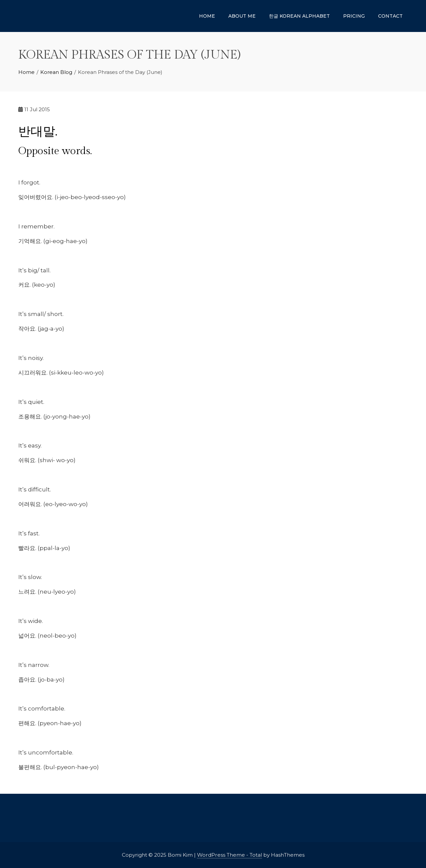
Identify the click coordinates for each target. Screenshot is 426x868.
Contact (390, 16)
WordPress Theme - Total (229, 855)
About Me (242, 16)
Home (207, 16)
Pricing (354, 16)
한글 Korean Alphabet (299, 16)
